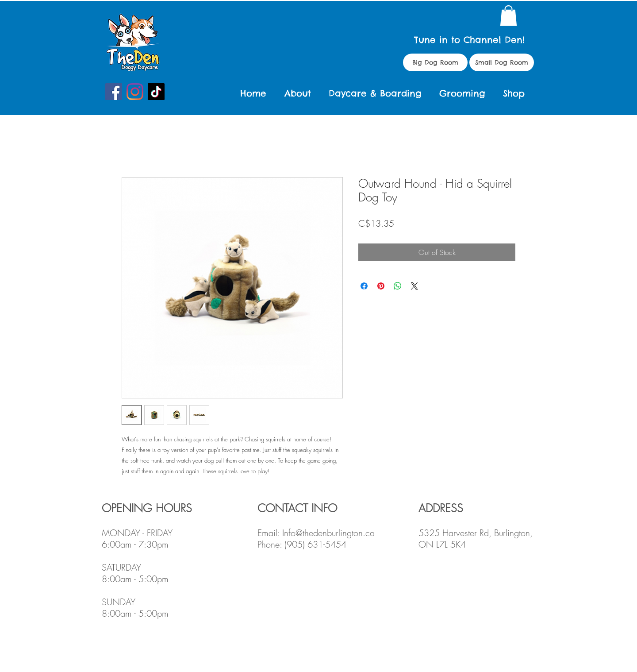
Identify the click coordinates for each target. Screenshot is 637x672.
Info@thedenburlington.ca (328, 533)
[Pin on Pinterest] (381, 286)
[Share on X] (414, 286)
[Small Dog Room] (502, 62)
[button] (508, 16)
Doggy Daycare (140, 67)
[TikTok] (156, 92)
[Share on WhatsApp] (398, 286)
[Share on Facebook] (364, 286)
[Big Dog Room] (435, 62)
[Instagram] (135, 92)
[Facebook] (114, 92)
